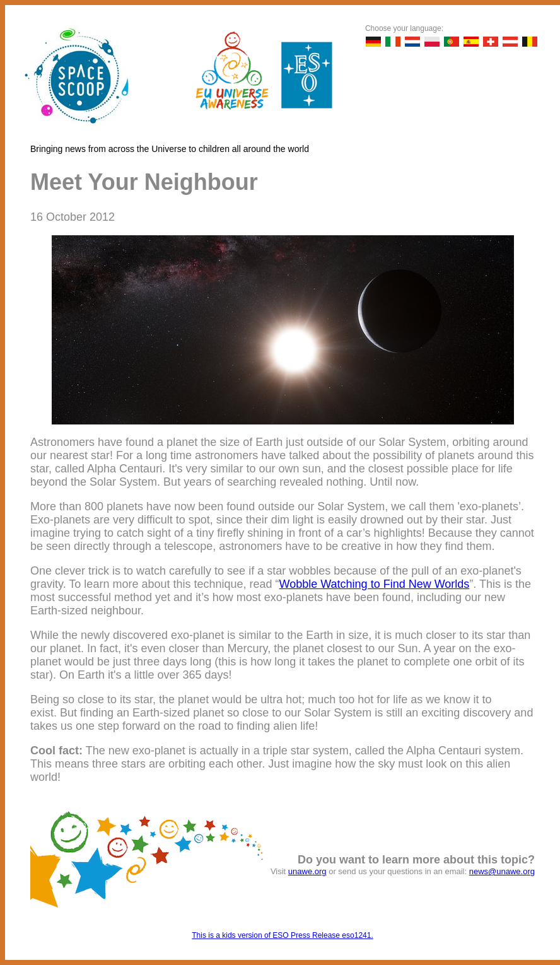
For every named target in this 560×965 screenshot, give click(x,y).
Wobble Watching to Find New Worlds (375, 584)
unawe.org (307, 871)
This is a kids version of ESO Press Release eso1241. (282, 935)
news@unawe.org (502, 871)
